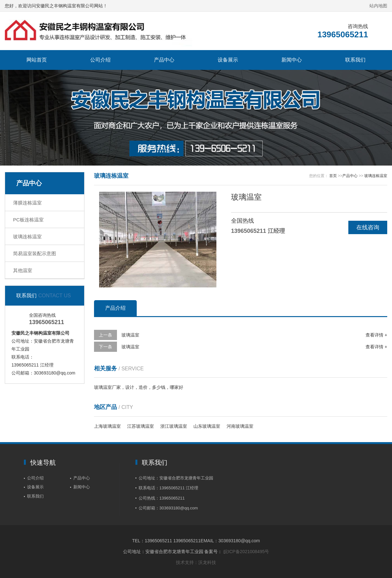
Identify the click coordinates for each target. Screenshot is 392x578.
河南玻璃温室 (240, 426)
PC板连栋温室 (28, 220)
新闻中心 (292, 60)
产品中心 (164, 60)
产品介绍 (115, 308)
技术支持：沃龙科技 (196, 562)
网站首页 (37, 60)
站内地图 (378, 6)
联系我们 (355, 60)
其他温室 (23, 270)
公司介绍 (100, 60)
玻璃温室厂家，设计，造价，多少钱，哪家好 (139, 387)
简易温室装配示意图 (35, 253)
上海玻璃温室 (107, 426)
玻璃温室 (130, 335)
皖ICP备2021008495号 (246, 552)
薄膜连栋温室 (27, 203)
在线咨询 (368, 227)
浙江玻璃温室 (174, 426)
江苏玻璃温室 (141, 426)
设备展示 (228, 60)
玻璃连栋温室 (27, 237)
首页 (333, 176)
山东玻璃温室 (207, 426)
